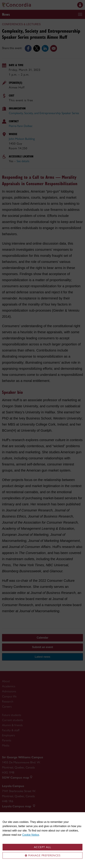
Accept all (43, 847)
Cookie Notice (31, 835)
